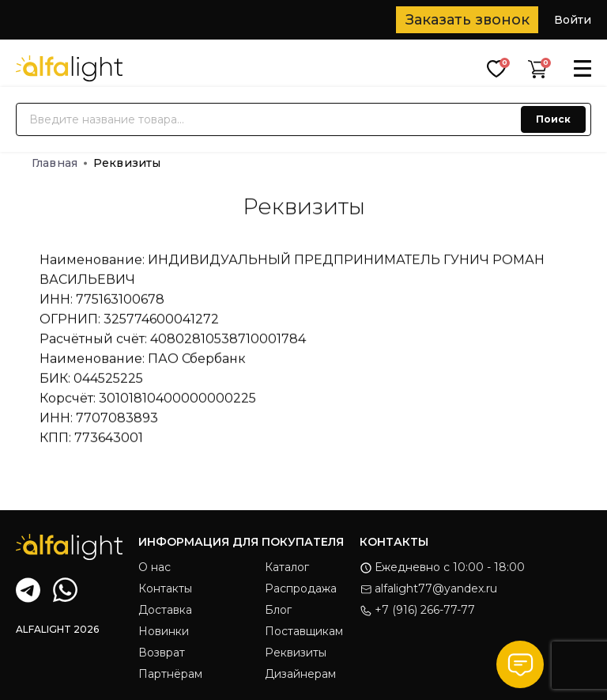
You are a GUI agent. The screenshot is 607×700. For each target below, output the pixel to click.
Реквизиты (296, 653)
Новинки (164, 631)
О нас (155, 567)
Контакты (165, 588)
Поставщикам (304, 631)
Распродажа (301, 588)
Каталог (287, 567)
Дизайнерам (300, 674)
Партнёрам (170, 674)
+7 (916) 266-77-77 (417, 610)
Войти (573, 20)
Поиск (553, 119)
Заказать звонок (468, 20)
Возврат (162, 653)
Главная (59, 163)
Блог (278, 610)
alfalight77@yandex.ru (428, 588)
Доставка (165, 610)
